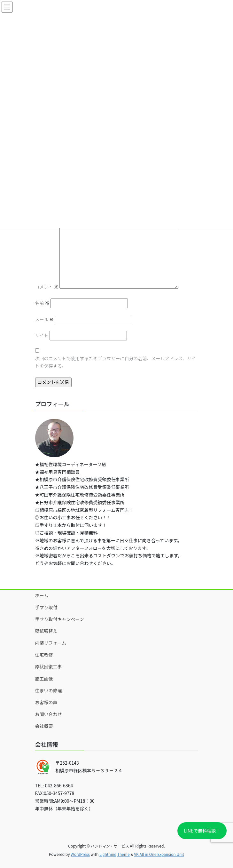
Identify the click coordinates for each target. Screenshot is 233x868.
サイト (42, 335)
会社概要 (44, 726)
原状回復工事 (49, 666)
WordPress (80, 854)
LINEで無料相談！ (202, 831)
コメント (47, 287)
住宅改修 (44, 655)
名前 (42, 303)
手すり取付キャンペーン (60, 619)
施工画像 (44, 679)
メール (45, 319)
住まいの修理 (49, 690)
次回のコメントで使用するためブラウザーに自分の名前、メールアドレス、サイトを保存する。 (116, 362)
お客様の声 (46, 702)
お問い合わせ (49, 714)
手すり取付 (46, 607)
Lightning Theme (115, 854)
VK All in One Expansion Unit (159, 854)
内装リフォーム (51, 643)
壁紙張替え (46, 631)
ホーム (42, 595)
